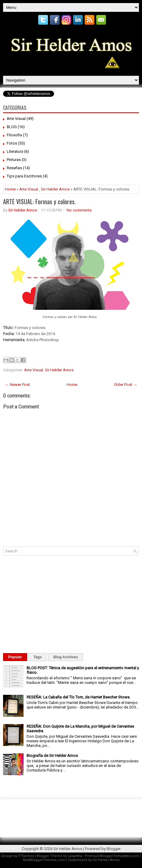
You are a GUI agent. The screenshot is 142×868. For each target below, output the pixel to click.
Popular (15, 657)
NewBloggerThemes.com (44, 860)
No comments (79, 210)
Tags (38, 657)
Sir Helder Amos (55, 189)
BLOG (12, 127)
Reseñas (14, 168)
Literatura (15, 151)
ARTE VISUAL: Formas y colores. (39, 201)
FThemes (26, 856)
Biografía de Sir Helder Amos (52, 756)
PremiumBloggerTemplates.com (112, 856)
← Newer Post (17, 385)
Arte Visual (16, 119)
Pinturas (14, 160)
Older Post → (126, 385)
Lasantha (75, 856)
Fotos (12, 143)
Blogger (114, 849)
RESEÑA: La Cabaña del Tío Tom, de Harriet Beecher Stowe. (78, 697)
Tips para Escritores (24, 176)
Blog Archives (66, 657)
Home (10, 189)
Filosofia (14, 135)
